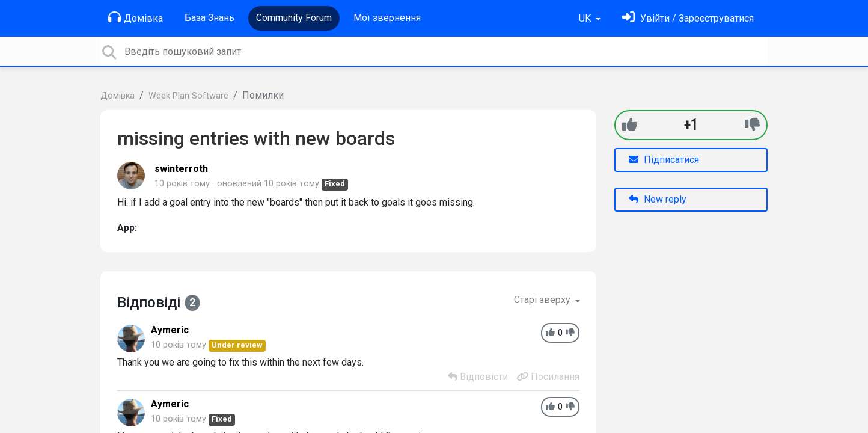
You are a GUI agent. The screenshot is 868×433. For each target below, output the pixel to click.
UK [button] (586, 18)
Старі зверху (543, 300)
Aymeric (170, 330)
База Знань (209, 18)
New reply (658, 199)
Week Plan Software (188, 96)
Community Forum (294, 18)
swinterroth (181, 169)
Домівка (136, 17)
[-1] (752, 125)
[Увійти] (688, 18)
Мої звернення (387, 18)
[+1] (630, 125)
